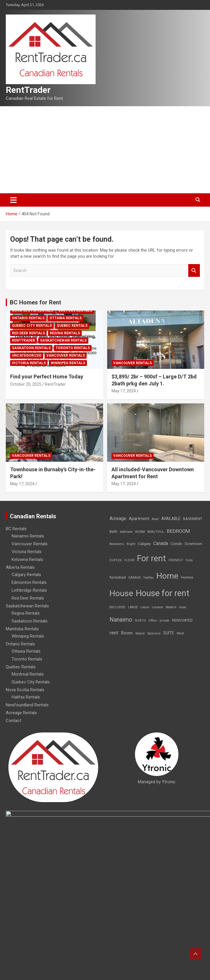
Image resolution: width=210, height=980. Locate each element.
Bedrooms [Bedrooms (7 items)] (117, 544)
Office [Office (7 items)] (153, 621)
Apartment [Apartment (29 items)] (139, 519)
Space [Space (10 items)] (140, 633)
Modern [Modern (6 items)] (171, 607)
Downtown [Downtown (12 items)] (193, 544)
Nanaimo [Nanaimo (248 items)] (121, 620)
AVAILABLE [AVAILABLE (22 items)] (171, 519)
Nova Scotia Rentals (33, 311)
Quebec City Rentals (32, 326)
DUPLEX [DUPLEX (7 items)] (116, 560)
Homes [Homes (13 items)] (187, 577)
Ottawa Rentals (66, 318)
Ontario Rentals (28, 318)
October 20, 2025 (26, 384)
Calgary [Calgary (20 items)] (144, 544)
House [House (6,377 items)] (121, 593)
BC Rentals (16, 529)
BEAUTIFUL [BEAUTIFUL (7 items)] (156, 532)
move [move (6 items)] (183, 607)
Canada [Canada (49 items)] (161, 543)
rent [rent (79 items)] (114, 633)
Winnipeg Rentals (68, 363)
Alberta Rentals (20, 567)
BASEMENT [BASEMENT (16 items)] (193, 519)
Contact (13, 721)
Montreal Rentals (28, 674)
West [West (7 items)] (180, 633)
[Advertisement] (105, 150)
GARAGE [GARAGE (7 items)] (135, 578)
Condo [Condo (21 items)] (176, 544)
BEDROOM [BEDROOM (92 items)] (178, 531)
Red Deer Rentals (28, 333)
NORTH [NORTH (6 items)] (140, 621)
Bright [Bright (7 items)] (131, 544)
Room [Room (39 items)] (127, 633)
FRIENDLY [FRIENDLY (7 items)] (176, 560)
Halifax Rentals (26, 697)
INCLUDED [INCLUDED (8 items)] (117, 607)
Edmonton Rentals (29, 582)
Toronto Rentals (73, 348)
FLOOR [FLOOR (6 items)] (129, 560)
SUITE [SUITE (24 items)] (169, 633)
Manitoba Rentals (22, 629)
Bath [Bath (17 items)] (113, 531)
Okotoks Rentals (75, 311)
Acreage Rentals (21, 713)
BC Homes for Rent (35, 302)
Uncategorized (27, 355)
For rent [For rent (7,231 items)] (151, 558)
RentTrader (28, 90)
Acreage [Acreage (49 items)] (118, 518)
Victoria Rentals (29, 363)
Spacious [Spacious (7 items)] (154, 633)
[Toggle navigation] (13, 200)
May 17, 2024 (124, 391)
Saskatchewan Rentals (63, 340)
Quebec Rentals (72, 326)
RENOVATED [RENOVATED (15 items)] (182, 620)
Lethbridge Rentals (29, 590)
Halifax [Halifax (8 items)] (149, 578)
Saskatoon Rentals (31, 348)
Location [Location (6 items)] (157, 607)
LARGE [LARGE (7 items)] (133, 607)
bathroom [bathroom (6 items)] (126, 532)
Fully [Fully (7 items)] (189, 560)
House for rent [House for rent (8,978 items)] (163, 593)
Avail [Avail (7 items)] (155, 519)
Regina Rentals (65, 333)
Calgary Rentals (26, 575)
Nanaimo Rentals (28, 536)
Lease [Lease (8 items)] (145, 607)
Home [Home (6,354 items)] (167, 576)
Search (194, 271)
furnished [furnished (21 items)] (118, 577)
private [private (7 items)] (165, 621)
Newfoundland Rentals (27, 705)
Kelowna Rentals (27, 560)
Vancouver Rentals (66, 355)
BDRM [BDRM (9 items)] (140, 532)
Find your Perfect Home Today (47, 377)
